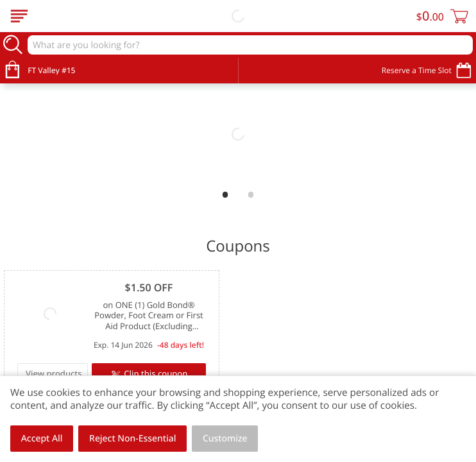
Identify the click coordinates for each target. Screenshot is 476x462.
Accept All (42, 439)
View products (54, 373)
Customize (225, 439)
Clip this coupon (155, 373)
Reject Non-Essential (132, 439)
